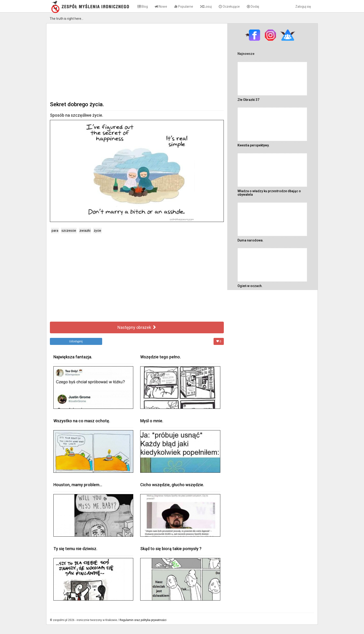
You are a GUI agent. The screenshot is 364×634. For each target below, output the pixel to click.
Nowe (161, 7)
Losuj (206, 7)
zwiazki (85, 231)
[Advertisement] (137, 62)
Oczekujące (229, 7)
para (55, 231)
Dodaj (253, 7)
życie (97, 231)
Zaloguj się (303, 7)
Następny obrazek (137, 327)
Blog (143, 7)
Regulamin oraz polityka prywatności (143, 620)
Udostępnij (76, 341)
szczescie (69, 231)
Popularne (184, 7)
